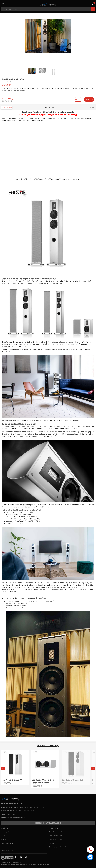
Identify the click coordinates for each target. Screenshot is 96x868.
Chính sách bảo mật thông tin (58, 847)
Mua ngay (89, 99)
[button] (70, 72)
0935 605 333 (11, 814)
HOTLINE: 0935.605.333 (48, 823)
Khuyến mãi (4, 828)
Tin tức (3, 836)
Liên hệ (3, 847)
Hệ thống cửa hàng (7, 843)
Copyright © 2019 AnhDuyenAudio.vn (11, 863)
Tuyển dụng (4, 840)
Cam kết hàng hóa (55, 828)
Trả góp (78, 99)
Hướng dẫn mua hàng (56, 840)
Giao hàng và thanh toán (57, 832)
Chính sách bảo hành (55, 836)
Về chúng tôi (5, 832)
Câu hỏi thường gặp (7, 851)
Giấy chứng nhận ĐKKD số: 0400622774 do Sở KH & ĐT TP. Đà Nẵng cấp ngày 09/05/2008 (25, 865)
